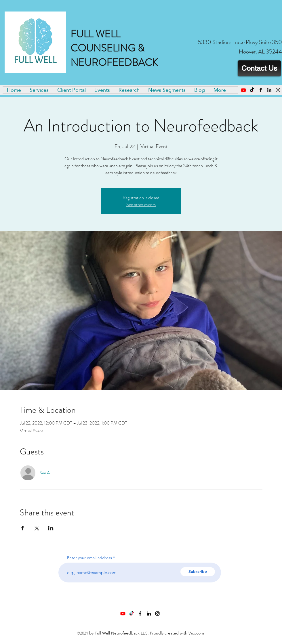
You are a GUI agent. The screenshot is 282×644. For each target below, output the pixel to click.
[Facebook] (261, 90)
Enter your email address (89, 558)
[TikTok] (252, 90)
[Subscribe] (198, 572)
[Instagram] (278, 90)
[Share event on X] (37, 528)
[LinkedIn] (269, 90)
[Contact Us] (259, 68)
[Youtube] (243, 90)
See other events (141, 204)
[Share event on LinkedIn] (51, 528)
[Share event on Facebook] (23, 528)
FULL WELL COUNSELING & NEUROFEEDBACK (114, 48)
